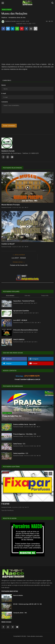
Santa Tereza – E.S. (19, 444)
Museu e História (7, 9)
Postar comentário (9, 126)
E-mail (4, 93)
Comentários (7, 80)
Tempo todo (45, 295)
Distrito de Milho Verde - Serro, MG (25, 424)
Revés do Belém (18, 595)
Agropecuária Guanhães (21, 311)
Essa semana (10, 295)
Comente (5, 102)
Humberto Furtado (9, 22)
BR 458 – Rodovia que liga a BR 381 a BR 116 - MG (27, 604)
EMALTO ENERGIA (19, 340)
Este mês (27, 295)
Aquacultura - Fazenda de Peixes (24, 301)
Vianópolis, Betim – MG (20, 613)
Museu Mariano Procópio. (11, 205)
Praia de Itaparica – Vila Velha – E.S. (25, 434)
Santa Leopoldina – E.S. (21, 453)
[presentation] (14, 118)
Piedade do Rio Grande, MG (19, 265)
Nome (4, 85)
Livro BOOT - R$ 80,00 (19, 258)
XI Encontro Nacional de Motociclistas (26, 330)
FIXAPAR (5, 504)
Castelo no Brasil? (8, 244)
